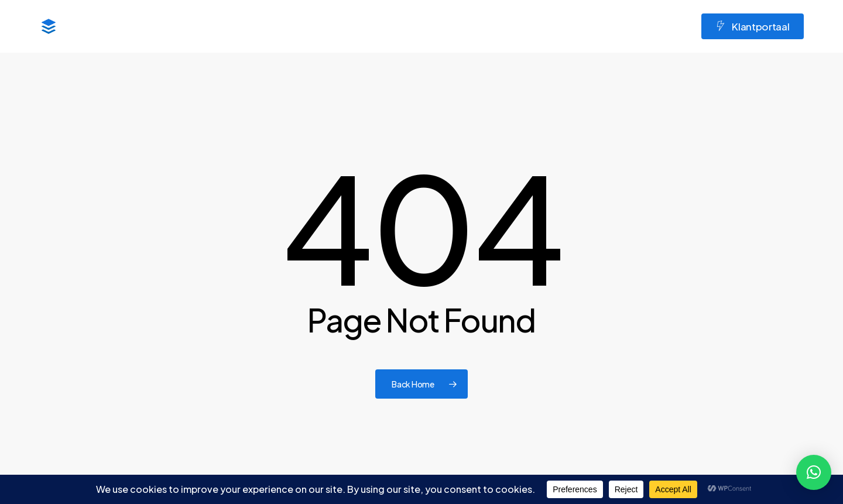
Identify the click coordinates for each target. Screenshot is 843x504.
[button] (814, 472)
